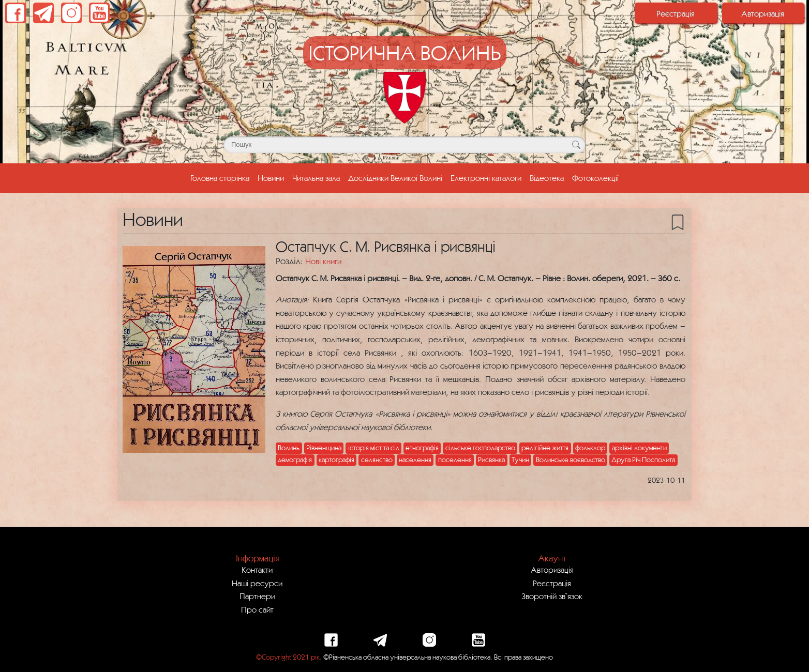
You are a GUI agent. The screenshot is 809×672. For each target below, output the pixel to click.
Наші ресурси (257, 583)
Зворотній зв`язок (552, 596)
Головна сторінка (222, 177)
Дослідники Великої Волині (395, 178)
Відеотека (547, 178)
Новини (271, 178)
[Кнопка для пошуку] (576, 145)
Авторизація (763, 13)
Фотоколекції (595, 178)
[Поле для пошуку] (404, 145)
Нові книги (323, 261)
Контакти (257, 570)
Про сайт (257, 609)
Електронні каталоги (486, 178)
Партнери (257, 596)
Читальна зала (316, 178)
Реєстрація (676, 13)
